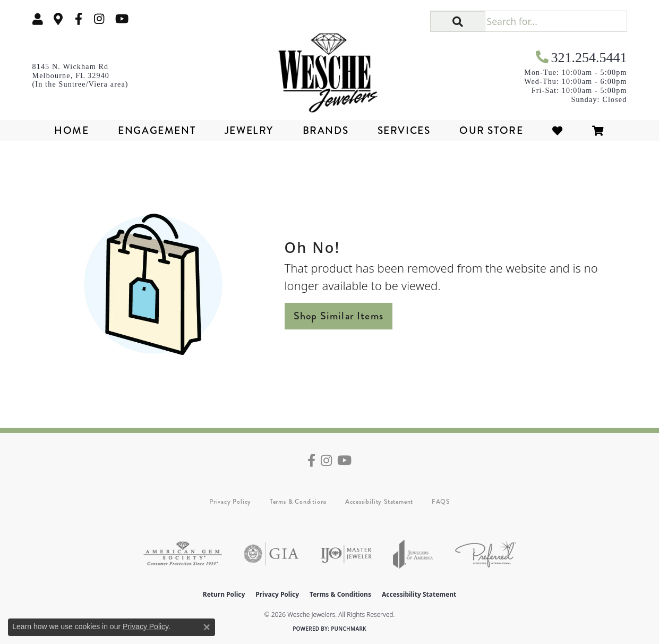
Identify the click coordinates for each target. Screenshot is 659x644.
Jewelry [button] (249, 130)
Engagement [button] (157, 130)
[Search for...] (556, 21)
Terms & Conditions (298, 502)
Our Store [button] (491, 130)
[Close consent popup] (207, 627)
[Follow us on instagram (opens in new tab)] (99, 19)
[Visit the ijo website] (346, 554)
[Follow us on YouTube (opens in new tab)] (122, 19)
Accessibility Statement (379, 502)
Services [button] (404, 130)
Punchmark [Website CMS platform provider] (349, 629)
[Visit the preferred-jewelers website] (486, 554)
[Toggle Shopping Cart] (598, 130)
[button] (38, 19)
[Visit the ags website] (183, 554)
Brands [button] (326, 130)
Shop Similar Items (339, 316)
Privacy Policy (230, 502)
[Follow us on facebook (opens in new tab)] (79, 19)
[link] (58, 19)
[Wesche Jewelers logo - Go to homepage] (329, 69)
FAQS (441, 502)
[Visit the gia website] (271, 554)
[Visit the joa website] (413, 554)
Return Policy (224, 594)
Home (71, 130)
